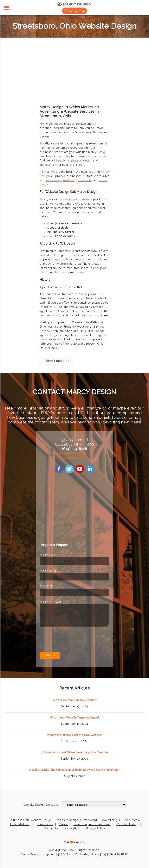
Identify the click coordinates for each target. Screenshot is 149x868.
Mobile (63, 824)
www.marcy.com (74, 458)
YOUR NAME (48, 555)
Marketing (90, 820)
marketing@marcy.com (74, 453)
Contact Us (51, 829)
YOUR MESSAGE (51, 602)
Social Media (131, 820)
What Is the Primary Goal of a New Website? (75, 735)
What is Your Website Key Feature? (75, 700)
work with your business (76, 199)
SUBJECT (46, 586)
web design (54, 180)
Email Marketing (21, 824)
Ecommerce (45, 824)
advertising (85, 180)
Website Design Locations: (41, 805)
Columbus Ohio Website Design (30, 820)
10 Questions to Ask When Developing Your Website (75, 752)
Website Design (68, 820)
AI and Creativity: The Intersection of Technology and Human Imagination (75, 770)
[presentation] (69, 639)
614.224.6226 (74, 11)
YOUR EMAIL (48, 571)
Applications (73, 829)
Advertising (110, 820)
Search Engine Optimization (92, 824)
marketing (70, 180)
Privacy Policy (96, 829)
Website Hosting (127, 824)
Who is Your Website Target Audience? (74, 718)
